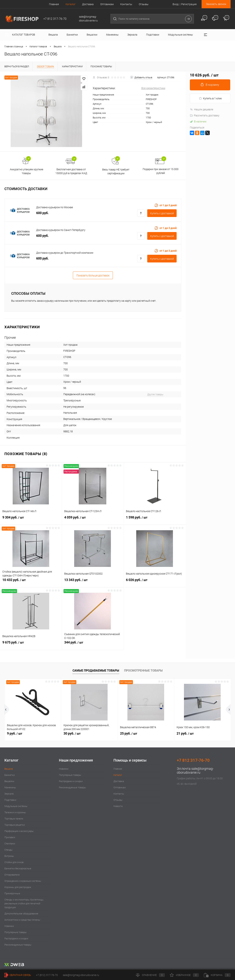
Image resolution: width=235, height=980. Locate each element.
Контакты (126, 4)
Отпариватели (12, 875)
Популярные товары (16, 932)
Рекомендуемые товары (18, 945)
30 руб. (72, 733)
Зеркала (9, 794)
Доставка (88, 4)
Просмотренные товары (143, 671)
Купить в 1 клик (210, 99)
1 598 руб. (154, 519)
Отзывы (144, 4)
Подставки (10, 800)
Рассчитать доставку (205, 115)
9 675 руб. (31, 644)
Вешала (9, 769)
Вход (176, 4)
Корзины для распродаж (18, 887)
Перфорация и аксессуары (19, 831)
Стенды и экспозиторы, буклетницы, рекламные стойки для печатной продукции (24, 903)
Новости (118, 806)
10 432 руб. (31, 582)
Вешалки (9, 781)
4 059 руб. (93, 519)
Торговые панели (14, 819)
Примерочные (12, 893)
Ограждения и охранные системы (23, 881)
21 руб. (185, 733)
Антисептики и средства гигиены (22, 920)
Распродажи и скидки (16, 938)
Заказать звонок (216, 4)
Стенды (8, 850)
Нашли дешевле (201, 109)
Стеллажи (10, 844)
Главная (54, 4)
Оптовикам (107, 4)
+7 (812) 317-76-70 (47, 975)
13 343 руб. (93, 582)
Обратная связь (18, 975)
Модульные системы (16, 806)
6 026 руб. (154, 582)
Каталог (70, 4)
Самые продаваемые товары (96, 671)
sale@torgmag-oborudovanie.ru (195, 771)
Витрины (9, 856)
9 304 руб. (31, 519)
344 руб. (93, 644)
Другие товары (155, 394)
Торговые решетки (15, 825)
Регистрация (189, 4)
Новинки (9, 926)
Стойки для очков (14, 862)
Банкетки (10, 775)
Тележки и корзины (15, 812)
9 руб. (15, 733)
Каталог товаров (23, 35)
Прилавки (10, 837)
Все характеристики (153, 88)
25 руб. (129, 733)
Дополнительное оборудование (21, 914)
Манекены (10, 787)
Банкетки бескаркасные (18, 868)
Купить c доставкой (162, 213)
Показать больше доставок (93, 275)
